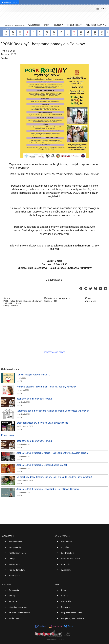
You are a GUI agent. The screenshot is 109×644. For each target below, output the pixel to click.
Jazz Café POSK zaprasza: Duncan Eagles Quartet (42, 465)
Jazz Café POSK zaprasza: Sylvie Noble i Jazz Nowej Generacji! (48, 489)
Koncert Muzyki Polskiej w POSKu (33, 375)
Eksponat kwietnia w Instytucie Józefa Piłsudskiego (42, 423)
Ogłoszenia (8, 536)
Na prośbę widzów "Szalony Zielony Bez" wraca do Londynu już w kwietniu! (54, 477)
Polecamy (8, 435)
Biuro (57, 585)
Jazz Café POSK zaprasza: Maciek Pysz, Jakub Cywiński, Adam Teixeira (53, 453)
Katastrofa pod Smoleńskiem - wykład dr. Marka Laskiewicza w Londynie (53, 411)
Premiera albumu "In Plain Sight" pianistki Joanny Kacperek (46, 387)
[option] (27, 543)
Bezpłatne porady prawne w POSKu (34, 399)
